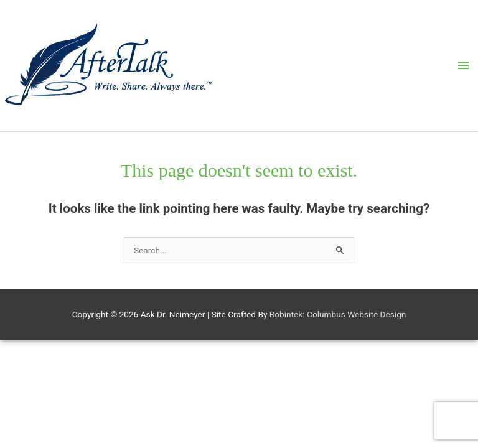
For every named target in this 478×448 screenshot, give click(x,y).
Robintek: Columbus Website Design (338, 314)
